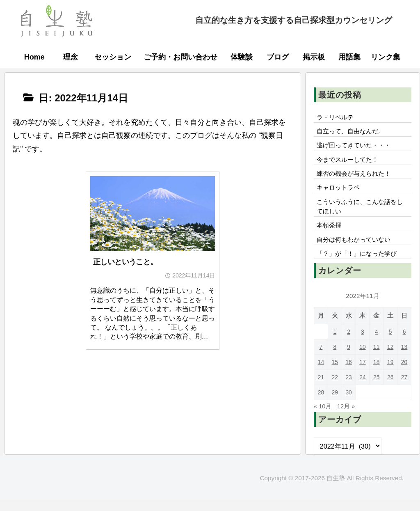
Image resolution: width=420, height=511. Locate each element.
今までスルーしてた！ (350, 163)
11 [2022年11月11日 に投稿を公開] (376, 358)
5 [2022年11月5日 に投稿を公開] (390, 343)
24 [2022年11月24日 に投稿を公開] (362, 388)
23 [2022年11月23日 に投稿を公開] (349, 388)
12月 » (349, 417)
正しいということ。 (125, 262)
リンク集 (386, 57)
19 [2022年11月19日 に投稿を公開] (390, 373)
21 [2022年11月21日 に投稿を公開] (321, 388)
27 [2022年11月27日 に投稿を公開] (404, 388)
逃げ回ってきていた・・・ (356, 148)
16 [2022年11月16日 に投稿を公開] (349, 373)
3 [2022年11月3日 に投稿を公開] (363, 343)
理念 (71, 57)
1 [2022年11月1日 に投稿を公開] (335, 343)
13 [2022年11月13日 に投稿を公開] (404, 358)
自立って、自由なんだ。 (353, 133)
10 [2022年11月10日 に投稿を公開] (362, 358)
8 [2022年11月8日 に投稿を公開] (335, 358)
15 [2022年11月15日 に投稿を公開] (335, 373)
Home (34, 57)
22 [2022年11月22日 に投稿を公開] (335, 388)
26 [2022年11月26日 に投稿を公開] (390, 388)
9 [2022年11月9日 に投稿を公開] (349, 358)
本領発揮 (330, 234)
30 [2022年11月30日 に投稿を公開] (349, 404)
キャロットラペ (340, 193)
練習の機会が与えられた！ (356, 178)
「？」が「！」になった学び (360, 265)
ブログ (278, 57)
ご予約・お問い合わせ (180, 57)
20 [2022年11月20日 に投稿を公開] (404, 373)
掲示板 (314, 57)
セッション (113, 57)
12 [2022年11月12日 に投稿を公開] (390, 358)
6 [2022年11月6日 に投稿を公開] (404, 343)
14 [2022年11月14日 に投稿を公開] (321, 373)
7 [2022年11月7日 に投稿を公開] (321, 358)
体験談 (242, 57)
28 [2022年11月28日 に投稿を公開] (321, 404)
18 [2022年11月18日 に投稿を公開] (376, 373)
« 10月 (324, 417)
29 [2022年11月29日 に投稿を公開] (335, 404)
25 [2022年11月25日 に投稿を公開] (376, 388)
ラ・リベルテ (337, 118)
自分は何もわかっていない (356, 250)
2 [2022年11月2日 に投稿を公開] (349, 343)
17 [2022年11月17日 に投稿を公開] (362, 373)
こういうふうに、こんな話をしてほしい (360, 214)
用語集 (349, 57)
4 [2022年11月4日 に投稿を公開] (377, 343)
